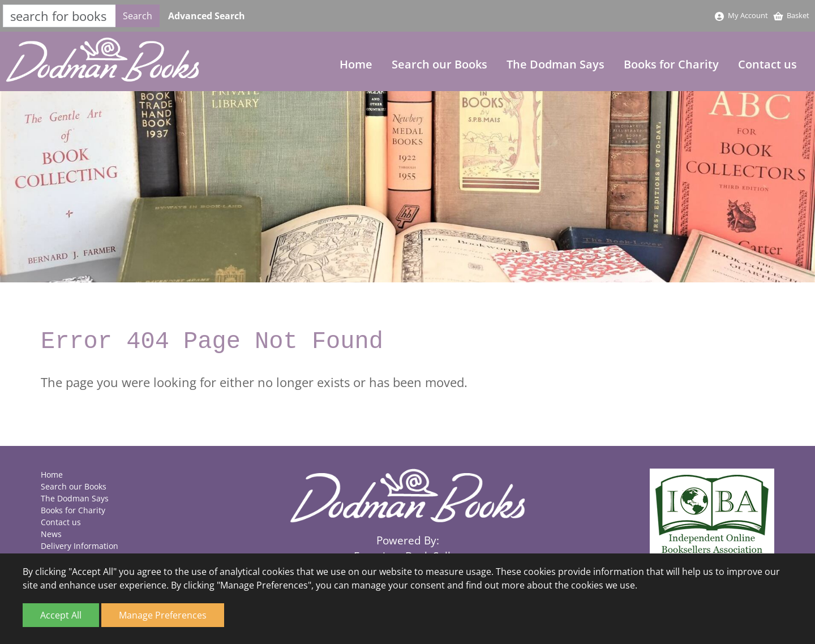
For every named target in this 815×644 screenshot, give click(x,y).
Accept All (61, 615)
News (51, 534)
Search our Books (439, 64)
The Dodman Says (556, 64)
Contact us (767, 64)
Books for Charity (671, 64)
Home (356, 64)
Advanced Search (207, 16)
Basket (791, 15)
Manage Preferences (163, 615)
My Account (741, 15)
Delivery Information (80, 546)
